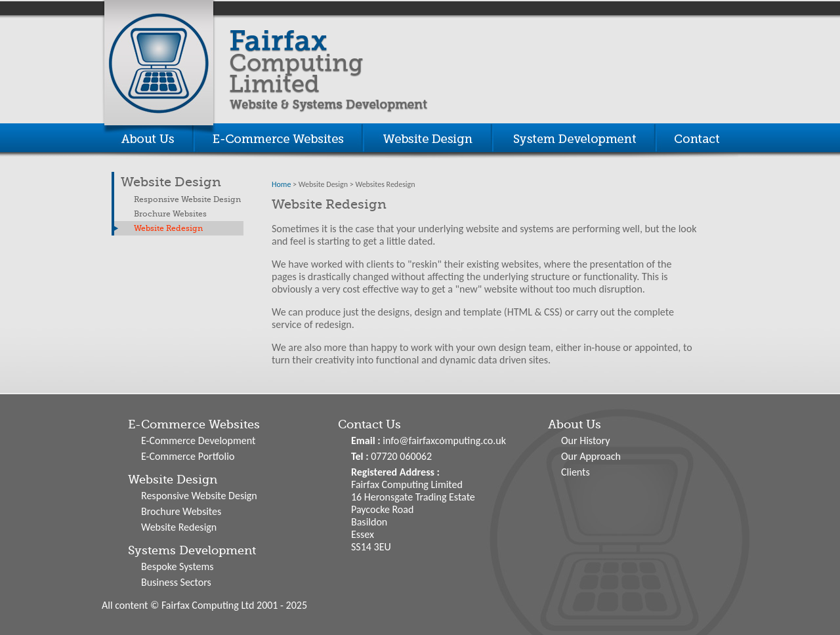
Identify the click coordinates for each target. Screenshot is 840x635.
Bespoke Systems (178, 566)
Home (281, 184)
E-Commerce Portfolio (188, 456)
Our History (585, 440)
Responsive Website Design (187, 199)
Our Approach (591, 456)
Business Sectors (176, 582)
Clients (576, 472)
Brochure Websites (170, 214)
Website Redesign (168, 228)
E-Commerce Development (198, 440)
